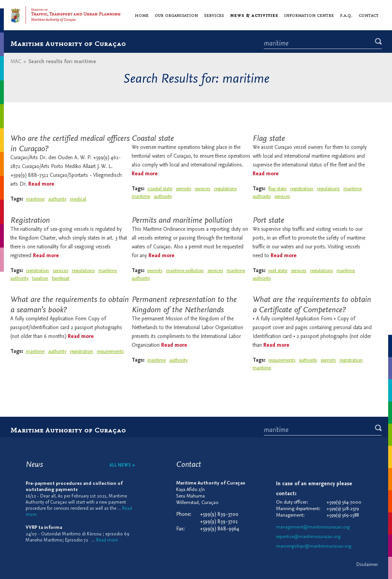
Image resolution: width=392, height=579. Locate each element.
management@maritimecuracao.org (313, 527)
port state (278, 271)
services (282, 197)
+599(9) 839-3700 (219, 515)
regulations (328, 189)
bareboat (61, 278)
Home (142, 15)
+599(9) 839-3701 (219, 522)
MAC (16, 62)
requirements (110, 351)
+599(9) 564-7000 (344, 502)
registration (302, 189)
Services (214, 15)
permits (184, 189)
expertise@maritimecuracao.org (308, 537)
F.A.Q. (346, 15)
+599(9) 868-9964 (220, 529)
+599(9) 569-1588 (343, 515)
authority (57, 199)
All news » (122, 465)
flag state (277, 189)
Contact (369, 15)
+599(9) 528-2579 (343, 509)
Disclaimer (367, 565)
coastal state (160, 189)
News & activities (254, 15)
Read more (41, 184)
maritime (35, 199)
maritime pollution (185, 271)
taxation (40, 278)
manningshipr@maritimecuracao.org (314, 546)
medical (78, 199)
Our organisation (176, 15)
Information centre (309, 15)
